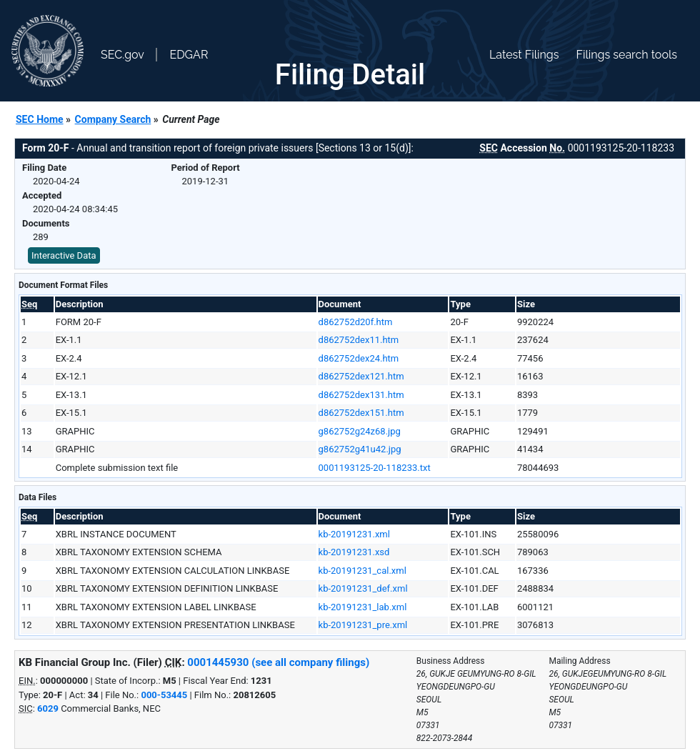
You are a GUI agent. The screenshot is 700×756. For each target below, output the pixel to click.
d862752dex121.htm (361, 376)
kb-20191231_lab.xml (363, 607)
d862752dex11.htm (359, 340)
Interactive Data (64, 255)
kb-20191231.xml (354, 534)
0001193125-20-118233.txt (375, 468)
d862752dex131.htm (361, 395)
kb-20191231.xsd (354, 552)
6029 (48, 708)
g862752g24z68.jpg (360, 431)
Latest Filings (524, 55)
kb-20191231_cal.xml (362, 571)
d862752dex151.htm (361, 413)
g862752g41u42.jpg (360, 449)
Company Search (113, 119)
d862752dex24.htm (359, 358)
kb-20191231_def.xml (363, 588)
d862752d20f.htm (356, 322)
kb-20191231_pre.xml (363, 625)
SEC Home (40, 119)
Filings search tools (626, 55)
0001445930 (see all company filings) (278, 662)
